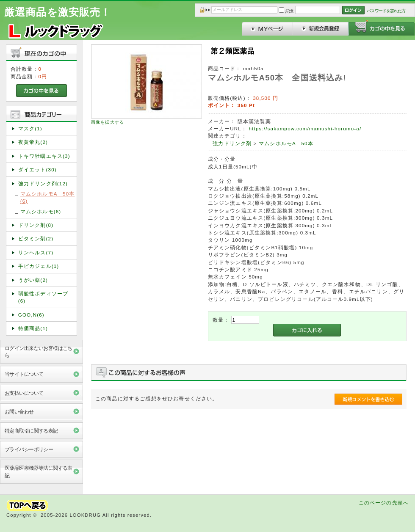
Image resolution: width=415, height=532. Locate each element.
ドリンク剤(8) (36, 225)
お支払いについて (24, 393)
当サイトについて (24, 374)
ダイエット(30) (37, 170)
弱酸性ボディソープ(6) (43, 297)
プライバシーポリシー (29, 449)
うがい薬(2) (33, 280)
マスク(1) (30, 128)
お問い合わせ (19, 412)
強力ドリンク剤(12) (43, 183)
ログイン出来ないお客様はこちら (39, 352)
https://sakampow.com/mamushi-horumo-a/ (305, 128)
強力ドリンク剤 (232, 143)
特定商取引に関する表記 (31, 431)
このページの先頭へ (384, 503)
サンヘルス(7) (36, 252)
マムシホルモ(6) (41, 211)
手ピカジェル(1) (39, 266)
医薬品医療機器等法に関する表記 (39, 471)
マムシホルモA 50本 (286, 143)
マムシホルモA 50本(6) (48, 197)
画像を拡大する (108, 122)
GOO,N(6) (31, 315)
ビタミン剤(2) (36, 238)
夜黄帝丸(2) (33, 142)
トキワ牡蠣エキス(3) (44, 156)
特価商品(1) (33, 328)
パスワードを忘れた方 (386, 11)
